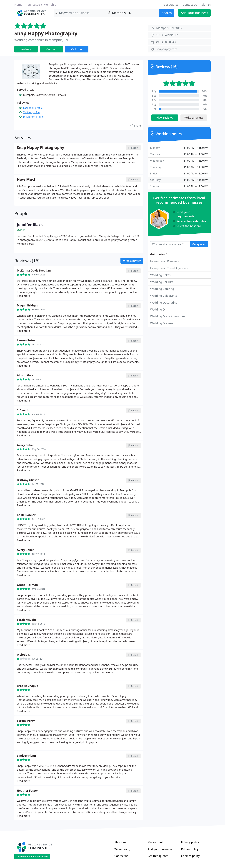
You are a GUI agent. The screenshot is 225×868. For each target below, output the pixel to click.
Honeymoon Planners (164, 261)
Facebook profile (33, 108)
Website (26, 49)
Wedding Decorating (164, 303)
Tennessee (33, 5)
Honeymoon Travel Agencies (169, 268)
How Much (27, 179)
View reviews (165, 118)
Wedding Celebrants (164, 296)
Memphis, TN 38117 (169, 28)
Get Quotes (171, 5)
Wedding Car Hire (162, 282)
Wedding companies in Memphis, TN (41, 40)
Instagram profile (33, 117)
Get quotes (199, 244)
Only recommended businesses (32, 856)
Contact (51, 49)
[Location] (133, 13)
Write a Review (132, 261)
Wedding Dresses (162, 323)
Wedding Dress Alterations (168, 316)
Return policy (190, 849)
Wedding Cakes (160, 275)
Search (167, 13)
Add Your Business (194, 13)
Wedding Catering (162, 289)
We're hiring (122, 849)
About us (120, 842)
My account (155, 842)
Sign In (206, 5)
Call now (77, 49)
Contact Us (190, 5)
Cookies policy (190, 856)
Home (18, 5)
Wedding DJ (158, 309)
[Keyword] (80, 13)
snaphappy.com (167, 49)
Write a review (194, 118)
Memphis (50, 5)
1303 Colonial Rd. (168, 35)
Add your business (160, 849)
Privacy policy (190, 842)
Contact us (121, 856)
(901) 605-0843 (166, 42)
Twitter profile (31, 112)
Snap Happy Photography (46, 33)
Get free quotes (158, 856)
